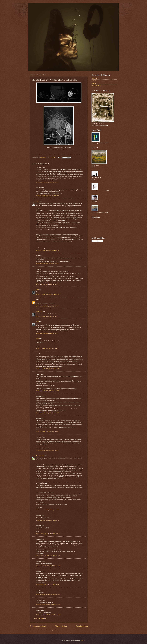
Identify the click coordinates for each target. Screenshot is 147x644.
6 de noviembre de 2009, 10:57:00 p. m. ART (48, 556)
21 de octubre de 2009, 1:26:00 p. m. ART (47, 333)
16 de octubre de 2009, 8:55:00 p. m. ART (47, 182)
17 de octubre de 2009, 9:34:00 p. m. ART (47, 306)
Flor (37, 201)
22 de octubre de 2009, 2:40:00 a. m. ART (47, 413)
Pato (37, 290)
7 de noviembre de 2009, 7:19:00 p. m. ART (48, 585)
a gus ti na (39, 312)
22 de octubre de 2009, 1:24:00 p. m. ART (47, 432)
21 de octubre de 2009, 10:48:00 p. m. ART (48, 369)
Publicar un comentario (40, 618)
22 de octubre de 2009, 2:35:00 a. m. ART (47, 391)
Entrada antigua (82, 626)
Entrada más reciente (38, 626)
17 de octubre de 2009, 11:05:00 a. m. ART (48, 294)
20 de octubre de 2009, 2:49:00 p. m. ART (47, 316)
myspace (94, 83)
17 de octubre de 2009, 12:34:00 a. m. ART (48, 250)
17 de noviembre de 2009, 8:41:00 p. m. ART (48, 595)
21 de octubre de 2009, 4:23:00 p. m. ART (47, 348)
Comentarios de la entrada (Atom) (47, 630)
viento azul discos (96, 86)
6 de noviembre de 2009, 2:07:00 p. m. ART (48, 534)
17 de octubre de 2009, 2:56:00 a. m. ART (47, 264)
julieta (38, 339)
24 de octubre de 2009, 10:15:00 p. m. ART (48, 520)
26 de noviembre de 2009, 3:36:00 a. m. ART (48, 615)
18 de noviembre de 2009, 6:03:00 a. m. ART (48, 605)
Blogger (83, 640)
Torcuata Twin (40, 456)
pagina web (95, 78)
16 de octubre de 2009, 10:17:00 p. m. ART (48, 196)
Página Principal (61, 626)
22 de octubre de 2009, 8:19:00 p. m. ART (47, 450)
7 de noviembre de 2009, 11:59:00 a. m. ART (48, 566)
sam (37, 322)
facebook (94, 81)
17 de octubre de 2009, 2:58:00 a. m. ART (47, 284)
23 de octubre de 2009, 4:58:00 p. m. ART (47, 510)
